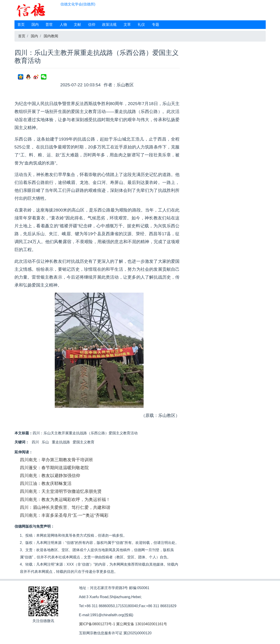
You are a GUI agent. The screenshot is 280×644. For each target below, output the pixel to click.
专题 (156, 25)
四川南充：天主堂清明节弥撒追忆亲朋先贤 (61, 491)
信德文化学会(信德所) (78, 4)
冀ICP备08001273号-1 (97, 624)
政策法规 (109, 25)
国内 (35, 25)
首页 (21, 25)
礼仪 (141, 25)
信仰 (92, 25)
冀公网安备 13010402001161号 (142, 624)
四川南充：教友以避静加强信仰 (50, 476)
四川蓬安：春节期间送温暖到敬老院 (54, 468)
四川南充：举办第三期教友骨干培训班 (56, 460)
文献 (77, 25)
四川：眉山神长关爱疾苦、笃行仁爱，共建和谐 (65, 507)
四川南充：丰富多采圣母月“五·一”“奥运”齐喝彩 (64, 515)
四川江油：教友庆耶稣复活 (46, 483)
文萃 (127, 25)
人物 (63, 25)
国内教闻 (51, 36)
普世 (49, 25)
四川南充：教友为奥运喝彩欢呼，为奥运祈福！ (65, 499)
